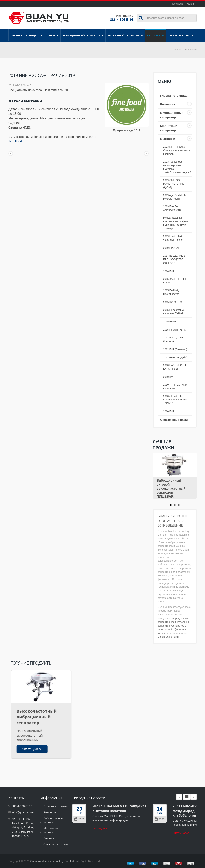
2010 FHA (169, 411)
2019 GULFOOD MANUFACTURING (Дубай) (174, 184)
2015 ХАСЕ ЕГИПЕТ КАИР (175, 281)
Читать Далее (101, 828)
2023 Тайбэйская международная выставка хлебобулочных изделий (177, 167)
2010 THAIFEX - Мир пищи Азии (175, 387)
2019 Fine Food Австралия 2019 (172, 208)
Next (194, 797)
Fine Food (15, 141)
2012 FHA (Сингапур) (175, 349)
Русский (189, 4)
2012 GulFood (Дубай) (176, 358)
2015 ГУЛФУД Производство (171, 292)
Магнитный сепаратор (125, 36)
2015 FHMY (170, 322)
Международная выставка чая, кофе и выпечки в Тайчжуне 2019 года (175, 223)
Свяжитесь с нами (181, 35)
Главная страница (24, 35)
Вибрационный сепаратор (83, 36)
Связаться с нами (168, 637)
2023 (79, 819)
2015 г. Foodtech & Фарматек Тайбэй (173, 312)
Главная (176, 50)
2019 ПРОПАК (171, 248)
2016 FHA (169, 271)
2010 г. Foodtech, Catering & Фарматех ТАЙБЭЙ (175, 400)
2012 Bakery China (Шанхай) (174, 339)
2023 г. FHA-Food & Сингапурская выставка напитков (177, 150)
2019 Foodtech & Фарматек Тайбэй (173, 238)
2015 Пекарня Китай (175, 330)
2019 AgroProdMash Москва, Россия (174, 197)
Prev (179, 797)
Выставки (155, 36)
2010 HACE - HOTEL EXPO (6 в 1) (175, 367)
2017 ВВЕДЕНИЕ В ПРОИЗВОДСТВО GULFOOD (174, 259)
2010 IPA (168, 377)
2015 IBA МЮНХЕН (174, 302)
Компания (50, 36)
